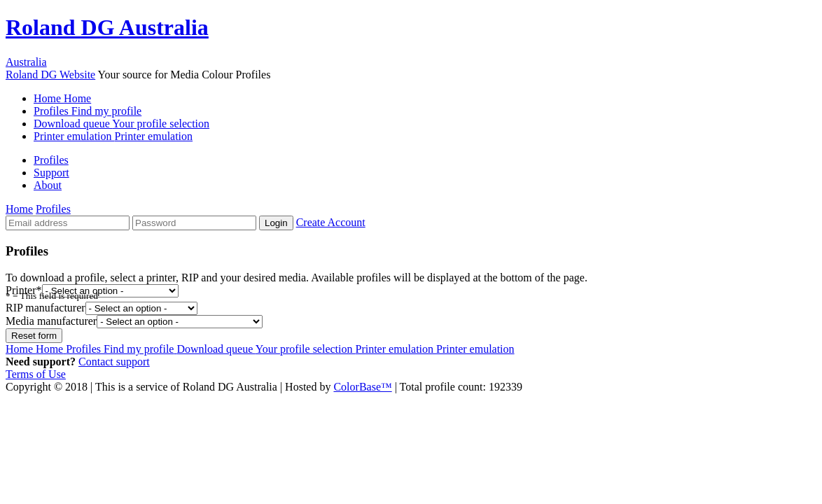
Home (62, 98)
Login (276, 223)
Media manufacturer (51, 321)
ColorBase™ (362, 387)
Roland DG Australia (107, 27)
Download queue (121, 124)
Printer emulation (113, 136)
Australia (26, 62)
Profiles (88, 111)
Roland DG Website (50, 75)
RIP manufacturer (46, 308)
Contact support (114, 362)
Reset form (34, 336)
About (48, 185)
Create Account (331, 222)
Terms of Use (36, 374)
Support (51, 173)
